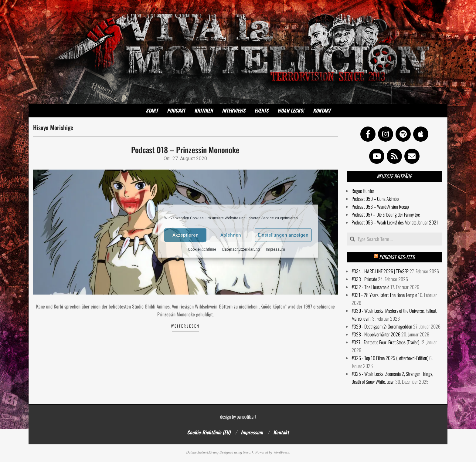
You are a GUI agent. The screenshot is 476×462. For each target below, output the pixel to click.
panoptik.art (246, 416)
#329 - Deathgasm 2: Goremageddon (382, 326)
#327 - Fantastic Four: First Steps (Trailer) (385, 342)
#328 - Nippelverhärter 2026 (376, 334)
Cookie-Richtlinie (202, 249)
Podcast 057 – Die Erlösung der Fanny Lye (386, 214)
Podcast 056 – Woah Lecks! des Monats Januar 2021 (395, 222)
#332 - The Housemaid (371, 287)
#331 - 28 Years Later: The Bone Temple (384, 295)
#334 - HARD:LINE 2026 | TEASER (380, 271)
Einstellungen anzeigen (283, 235)
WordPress (281, 452)
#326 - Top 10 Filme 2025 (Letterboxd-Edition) (390, 358)
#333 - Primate (364, 279)
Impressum (275, 249)
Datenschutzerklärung (241, 249)
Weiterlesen (185, 326)
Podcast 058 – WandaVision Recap (380, 207)
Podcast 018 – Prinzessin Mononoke (185, 150)
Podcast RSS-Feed (397, 257)
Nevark (248, 452)
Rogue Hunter (363, 191)
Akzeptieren (185, 235)
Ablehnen (231, 235)
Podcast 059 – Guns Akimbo (375, 199)
